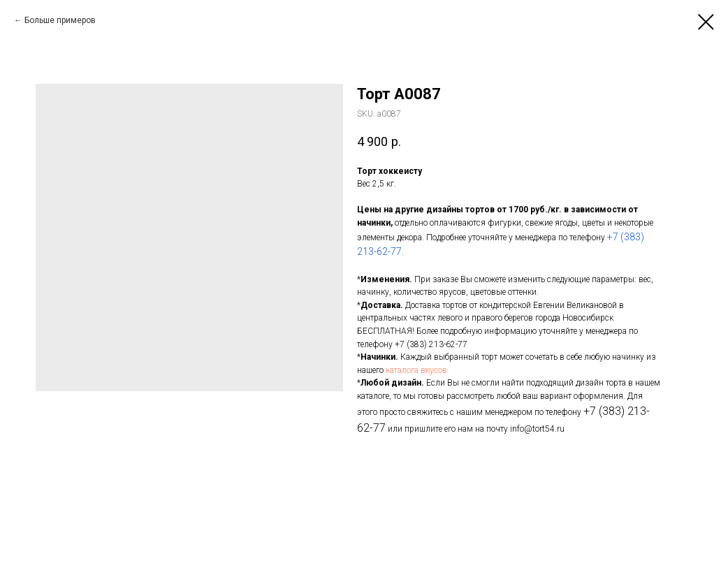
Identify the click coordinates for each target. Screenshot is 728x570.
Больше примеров (60, 20)
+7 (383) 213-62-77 (431, 344)
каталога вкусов (416, 370)
